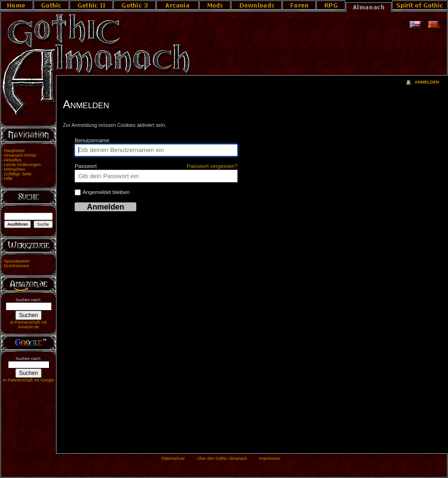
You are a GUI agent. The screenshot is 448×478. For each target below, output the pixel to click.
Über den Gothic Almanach (222, 458)
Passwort (156, 166)
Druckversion (16, 266)
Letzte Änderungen (22, 165)
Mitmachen (14, 169)
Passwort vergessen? (212, 166)
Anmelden (427, 82)
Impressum (269, 458)
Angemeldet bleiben (102, 192)
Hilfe (8, 179)
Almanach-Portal (20, 155)
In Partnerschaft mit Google (28, 380)
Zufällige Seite (17, 174)
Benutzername (92, 140)
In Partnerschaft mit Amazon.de (28, 325)
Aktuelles (13, 160)
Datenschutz (173, 458)
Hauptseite (14, 151)
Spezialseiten (17, 261)
